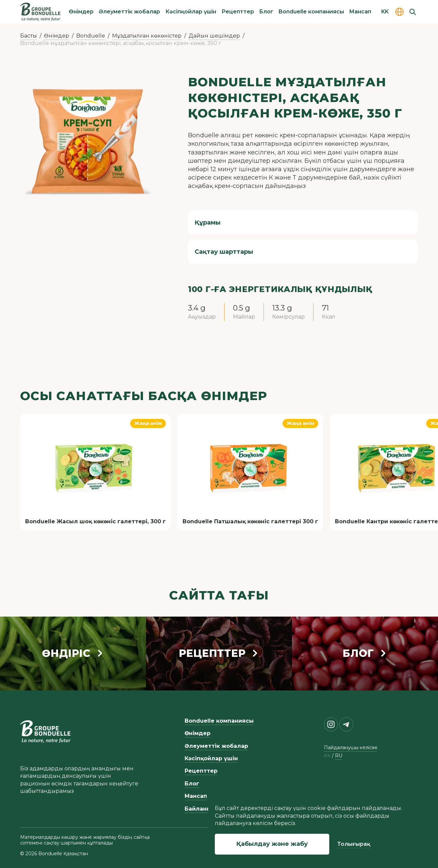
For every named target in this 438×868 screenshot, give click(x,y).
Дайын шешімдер (214, 36)
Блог (266, 12)
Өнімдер (81, 12)
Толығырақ (354, 844)
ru (339, 756)
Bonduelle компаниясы (311, 12)
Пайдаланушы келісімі (351, 748)
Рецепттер (238, 12)
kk (327, 756)
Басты (29, 36)
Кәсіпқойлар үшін (191, 12)
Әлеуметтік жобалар (129, 12)
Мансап (360, 12)
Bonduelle (91, 36)
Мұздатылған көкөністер (147, 36)
